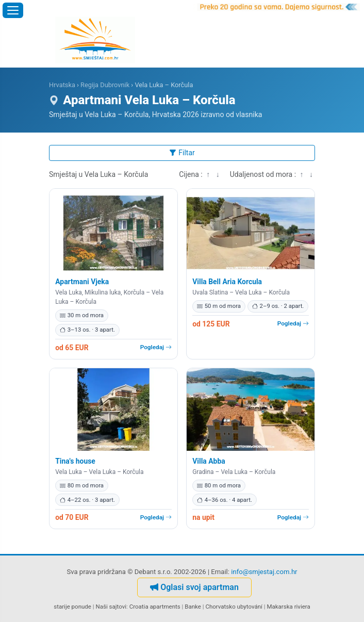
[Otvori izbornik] (13, 10)
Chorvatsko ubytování (234, 607)
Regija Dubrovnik (105, 85)
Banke (193, 607)
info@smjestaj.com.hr (264, 572)
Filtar (182, 153)
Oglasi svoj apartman (194, 587)
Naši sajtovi (111, 607)
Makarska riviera (288, 607)
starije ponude (72, 607)
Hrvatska (62, 85)
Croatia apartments (155, 607)
